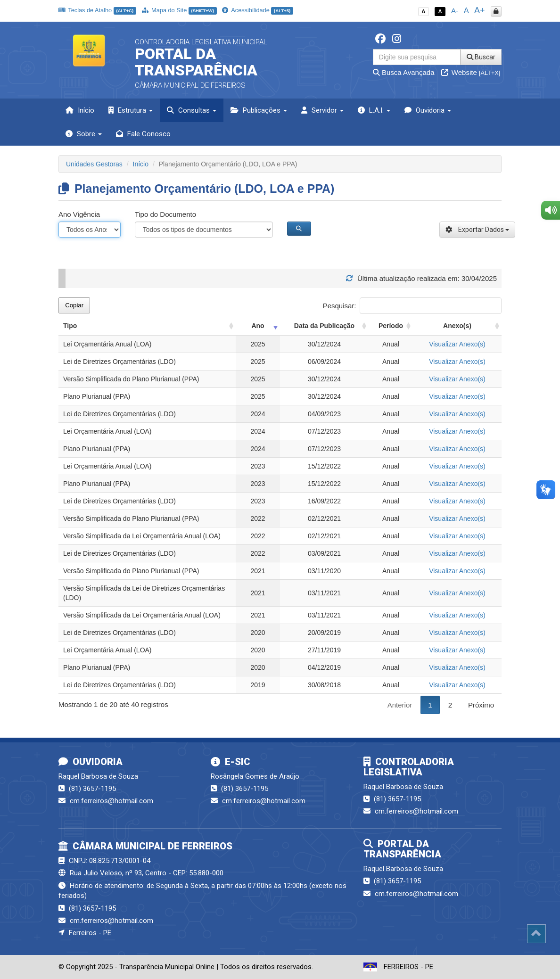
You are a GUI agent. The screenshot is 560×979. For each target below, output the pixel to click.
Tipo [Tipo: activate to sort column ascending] (70, 326)
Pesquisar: (412, 306)
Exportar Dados (477, 230)
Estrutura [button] (131, 110)
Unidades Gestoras (94, 164)
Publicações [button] (259, 110)
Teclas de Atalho (97, 10)
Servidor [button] (322, 110)
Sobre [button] (84, 134)
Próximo (481, 705)
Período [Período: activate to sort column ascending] (391, 326)
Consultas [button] (192, 110)
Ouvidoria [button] (428, 110)
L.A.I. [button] (374, 110)
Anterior (400, 705)
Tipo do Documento (165, 214)
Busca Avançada (404, 72)
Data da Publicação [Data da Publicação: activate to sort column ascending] (324, 326)
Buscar (481, 57)
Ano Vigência (79, 214)
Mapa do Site (179, 10)
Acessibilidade (257, 10)
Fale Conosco (143, 134)
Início (80, 110)
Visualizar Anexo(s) (457, 344)
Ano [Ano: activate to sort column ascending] (258, 326)
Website (471, 72)
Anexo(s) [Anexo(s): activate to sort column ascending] (457, 326)
